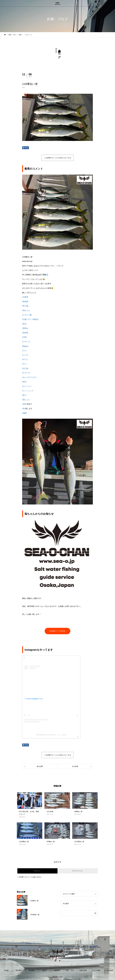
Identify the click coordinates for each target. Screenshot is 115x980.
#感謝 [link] (24, 413)
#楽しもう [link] (26, 400)
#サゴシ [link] (25, 359)
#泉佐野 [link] (25, 333)
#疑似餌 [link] (25, 302)
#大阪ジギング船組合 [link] (30, 319)
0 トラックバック (78, 871)
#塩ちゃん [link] (26, 310)
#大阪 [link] (24, 337)
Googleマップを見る (57, 631)
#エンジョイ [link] (27, 386)
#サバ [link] (24, 364)
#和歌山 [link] (25, 328)
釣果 (23, 88)
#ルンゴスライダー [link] (29, 377)
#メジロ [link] (25, 355)
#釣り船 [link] (25, 306)
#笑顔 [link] (24, 404)
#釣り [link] (24, 395)
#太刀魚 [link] (25, 368)
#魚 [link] (24, 409)
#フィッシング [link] (28, 391)
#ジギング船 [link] (27, 315)
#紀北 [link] (24, 324)
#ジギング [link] (26, 342)
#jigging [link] (25, 346)
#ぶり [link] (24, 351)
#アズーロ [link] (26, 373)
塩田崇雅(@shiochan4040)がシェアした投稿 (51, 735)
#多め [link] (24, 382)
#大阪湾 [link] (25, 297)
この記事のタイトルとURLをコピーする (57, 158)
